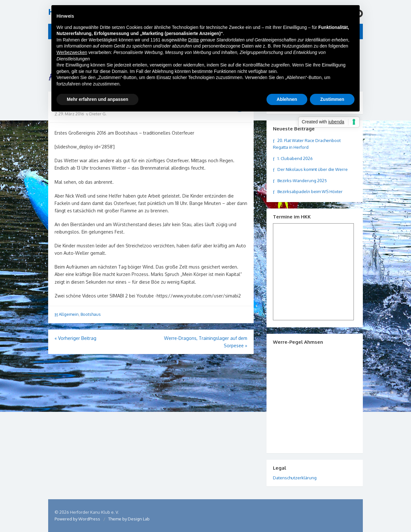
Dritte (193, 40)
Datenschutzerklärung (295, 478)
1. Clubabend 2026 (295, 158)
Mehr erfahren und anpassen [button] (97, 99)
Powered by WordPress (77, 519)
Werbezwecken (72, 52)
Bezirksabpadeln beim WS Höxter (310, 191)
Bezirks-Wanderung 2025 (302, 181)
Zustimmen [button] (332, 99)
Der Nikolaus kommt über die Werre (313, 169)
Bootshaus (91, 314)
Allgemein (69, 314)
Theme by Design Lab (129, 519)
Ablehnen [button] (287, 99)
